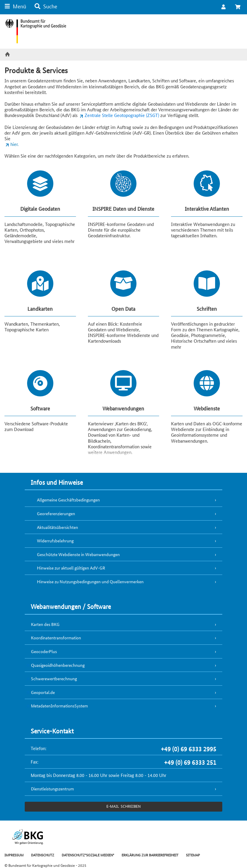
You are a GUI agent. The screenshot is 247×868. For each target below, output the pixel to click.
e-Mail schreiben (124, 806)
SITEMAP (193, 855)
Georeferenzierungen (56, 513)
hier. (14, 144)
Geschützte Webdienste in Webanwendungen (78, 554)
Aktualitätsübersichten (58, 527)
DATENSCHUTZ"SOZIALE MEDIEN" (88, 855)
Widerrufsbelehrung (55, 541)
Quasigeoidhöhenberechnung (58, 665)
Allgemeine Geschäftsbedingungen (68, 500)
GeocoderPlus (44, 651)
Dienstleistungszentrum (52, 789)
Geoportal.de (43, 692)
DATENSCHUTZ (43, 855)
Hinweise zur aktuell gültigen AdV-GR (71, 568)
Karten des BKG (45, 624)
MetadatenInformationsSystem (59, 706)
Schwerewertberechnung (54, 678)
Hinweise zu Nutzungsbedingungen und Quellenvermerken (90, 581)
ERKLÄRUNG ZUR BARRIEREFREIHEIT (150, 855)
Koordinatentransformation (56, 638)
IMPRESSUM (14, 855)
